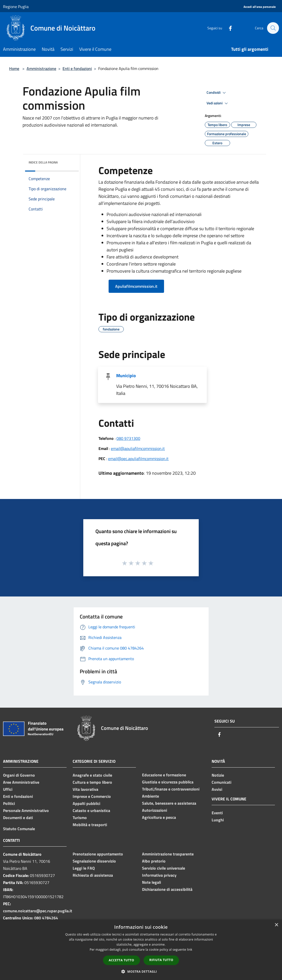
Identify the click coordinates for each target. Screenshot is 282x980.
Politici (9, 803)
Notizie (218, 775)
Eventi (217, 813)
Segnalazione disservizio (94, 861)
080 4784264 (46, 918)
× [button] (276, 925)
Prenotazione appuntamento (98, 854)
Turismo (80, 818)
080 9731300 (128, 438)
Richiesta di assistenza (93, 875)
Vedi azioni (218, 103)
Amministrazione (41, 68)
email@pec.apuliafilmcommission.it (138, 459)
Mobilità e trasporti (90, 825)
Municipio (126, 376)
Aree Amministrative (21, 782)
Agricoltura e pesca (159, 817)
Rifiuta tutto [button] (161, 960)
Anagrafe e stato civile (92, 775)
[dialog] (141, 950)
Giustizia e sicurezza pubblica (168, 782)
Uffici (8, 789)
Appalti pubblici (86, 803)
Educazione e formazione (164, 775)
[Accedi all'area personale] (260, 7)
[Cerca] (273, 28)
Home (14, 68)
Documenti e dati (18, 818)
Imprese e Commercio (92, 796)
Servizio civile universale (164, 868)
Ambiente (150, 796)
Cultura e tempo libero (92, 782)
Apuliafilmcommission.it (136, 286)
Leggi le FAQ (84, 868)
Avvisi (217, 789)
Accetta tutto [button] (122, 960)
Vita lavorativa (85, 789)
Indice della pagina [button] (43, 162)
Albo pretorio (154, 861)
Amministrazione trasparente (168, 854)
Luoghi (218, 820)
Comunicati (221, 782)
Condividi (217, 93)
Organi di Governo (19, 775)
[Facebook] (228, 28)
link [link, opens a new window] (190, 950)
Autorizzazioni (155, 810)
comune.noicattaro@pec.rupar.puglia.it (38, 911)
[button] (141, 971)
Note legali (152, 882)
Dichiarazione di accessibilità (167, 889)
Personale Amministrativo (26, 810)
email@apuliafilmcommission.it (138, 448)
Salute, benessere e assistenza (169, 803)
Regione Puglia (16, 7)
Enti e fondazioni (77, 68)
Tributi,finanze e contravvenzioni (171, 789)
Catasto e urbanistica (91, 810)
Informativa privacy (159, 875)
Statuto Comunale (19, 829)
